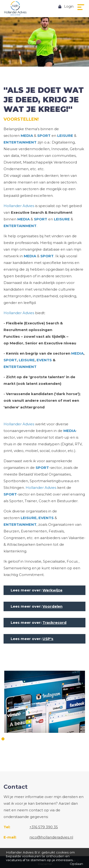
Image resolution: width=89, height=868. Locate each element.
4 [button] (21, 739)
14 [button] (80, 739)
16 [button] (42, 746)
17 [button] (48, 746)
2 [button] (9, 739)
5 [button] (27, 739)
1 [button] (3, 739)
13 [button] (74, 739)
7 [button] (39, 739)
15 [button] (86, 739)
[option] (44, 702)
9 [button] (50, 739)
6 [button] (33, 739)
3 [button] (15, 739)
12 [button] (68, 739)
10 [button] (56, 739)
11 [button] (62, 739)
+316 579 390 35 (44, 827)
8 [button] (44, 739)
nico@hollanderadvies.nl (51, 837)
